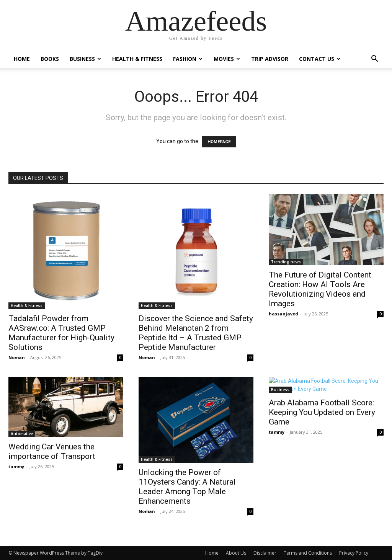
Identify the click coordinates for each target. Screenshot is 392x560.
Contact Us (320, 59)
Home (22, 59)
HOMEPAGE (219, 142)
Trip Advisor (270, 59)
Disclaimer (265, 553)
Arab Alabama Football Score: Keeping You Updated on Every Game (322, 412)
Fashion (188, 59)
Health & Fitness (137, 59)
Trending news (286, 262)
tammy (16, 466)
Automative (22, 434)
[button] (374, 60)
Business (85, 59)
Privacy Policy (354, 553)
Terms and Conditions (308, 553)
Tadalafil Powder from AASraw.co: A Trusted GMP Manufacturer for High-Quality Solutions (61, 333)
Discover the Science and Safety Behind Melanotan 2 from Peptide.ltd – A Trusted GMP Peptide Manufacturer (196, 333)
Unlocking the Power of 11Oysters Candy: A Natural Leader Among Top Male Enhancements (187, 487)
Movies (227, 59)
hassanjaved (283, 314)
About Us (236, 553)
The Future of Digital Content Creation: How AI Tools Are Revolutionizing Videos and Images (320, 289)
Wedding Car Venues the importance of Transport (52, 451)
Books (50, 59)
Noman (17, 357)
